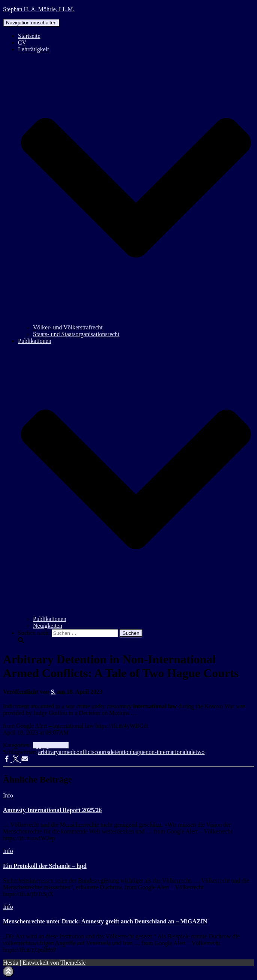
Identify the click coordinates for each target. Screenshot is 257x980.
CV (22, 43)
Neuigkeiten (48, 626)
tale (191, 752)
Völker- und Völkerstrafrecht (68, 327)
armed (66, 752)
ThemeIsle (73, 963)
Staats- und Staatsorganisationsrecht (76, 334)
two (200, 752)
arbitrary (49, 752)
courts (102, 752)
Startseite (29, 36)
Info (64, 745)
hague (139, 752)
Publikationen (50, 619)
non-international (166, 752)
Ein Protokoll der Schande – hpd (45, 866)
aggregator (46, 745)
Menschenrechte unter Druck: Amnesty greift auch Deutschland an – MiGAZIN (105, 921)
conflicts (84, 752)
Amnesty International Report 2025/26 (52, 810)
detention (120, 752)
